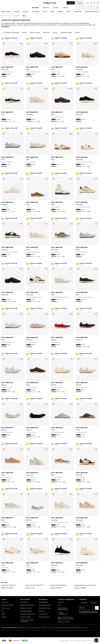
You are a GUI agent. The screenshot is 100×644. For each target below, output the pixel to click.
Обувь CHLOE (30, 588)
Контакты (61, 602)
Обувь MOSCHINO (56, 588)
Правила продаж (64, 641)
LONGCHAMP (56, 628)
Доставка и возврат (26, 611)
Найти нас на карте (64, 622)
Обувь (52, 12)
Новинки (17, 12)
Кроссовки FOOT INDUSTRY (35, 585)
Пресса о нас (5, 608)
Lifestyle (65, 8)
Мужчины (46, 8)
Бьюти (45, 12)
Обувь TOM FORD (7, 588)
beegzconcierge (10, 38)
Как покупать (24, 602)
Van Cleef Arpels (31, 628)
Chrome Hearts (22, 628)
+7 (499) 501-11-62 (63, 614)
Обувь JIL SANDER (80, 588)
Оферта (72, 641)
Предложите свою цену (27, 614)
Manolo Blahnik (65, 628)
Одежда (60, 12)
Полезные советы (26, 617)
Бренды (26, 12)
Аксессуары (35, 12)
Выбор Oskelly (6, 12)
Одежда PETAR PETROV (58, 585)
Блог (3, 611)
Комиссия (42, 611)
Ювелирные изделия (92, 12)
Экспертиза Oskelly (45, 605)
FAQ (59, 605)
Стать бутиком (43, 614)
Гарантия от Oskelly (7, 605)
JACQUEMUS (44, 628)
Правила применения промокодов (27, 621)
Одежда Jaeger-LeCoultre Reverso (85, 585)
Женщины (35, 8)
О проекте (5, 602)
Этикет (3, 614)
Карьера (4, 617)
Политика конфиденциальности (84, 641)
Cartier (50, 628)
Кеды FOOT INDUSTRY (9, 585)
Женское (4, 16)
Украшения (78, 12)
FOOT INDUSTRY (15, 16)
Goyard (38, 628)
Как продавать (43, 602)
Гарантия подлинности (27, 605)
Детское (56, 8)
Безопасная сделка (26, 608)
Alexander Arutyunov (75, 628)
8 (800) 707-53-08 (63, 610)
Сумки (69, 12)
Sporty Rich (85, 628)
